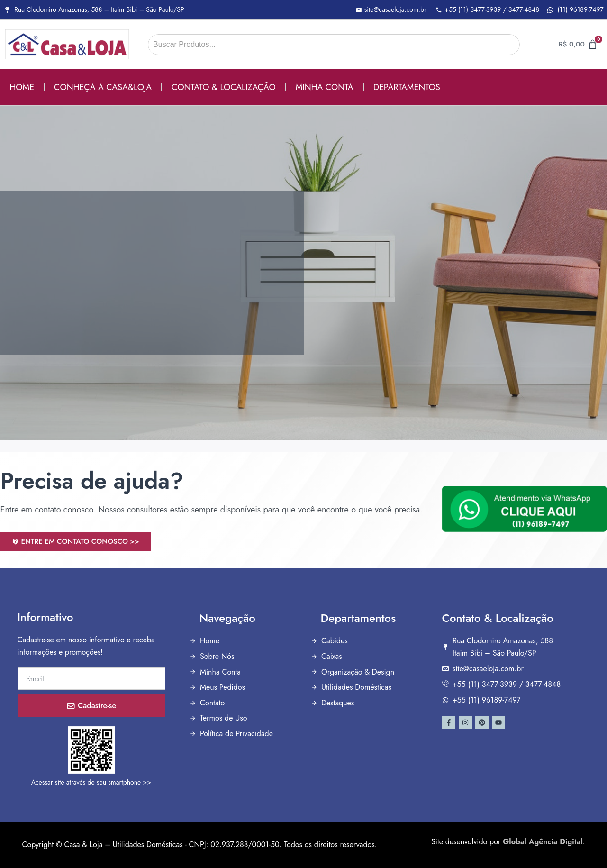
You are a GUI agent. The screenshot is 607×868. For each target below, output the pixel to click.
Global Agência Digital (543, 842)
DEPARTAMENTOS (407, 87)
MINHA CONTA (325, 87)
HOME (22, 87)
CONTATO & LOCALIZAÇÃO (224, 87)
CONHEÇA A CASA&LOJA (103, 87)
